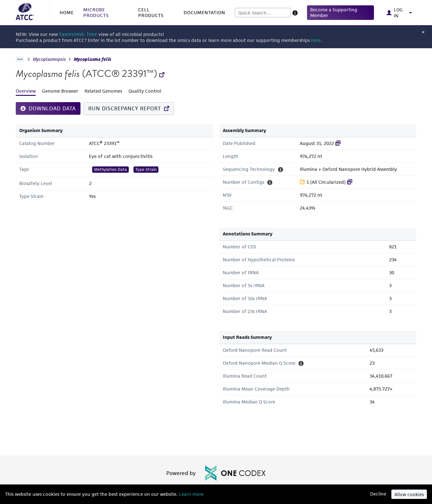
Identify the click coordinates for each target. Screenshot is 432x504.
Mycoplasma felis (92, 59)
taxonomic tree (78, 34)
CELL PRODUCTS (151, 12)
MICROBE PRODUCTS (96, 12)
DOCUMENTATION (204, 12)
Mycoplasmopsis (49, 59)
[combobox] (263, 13)
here (316, 40)
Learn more (191, 494)
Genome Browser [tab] (60, 91)
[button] (341, 13)
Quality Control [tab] (145, 91)
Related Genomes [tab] (103, 91)
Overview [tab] (26, 91)
